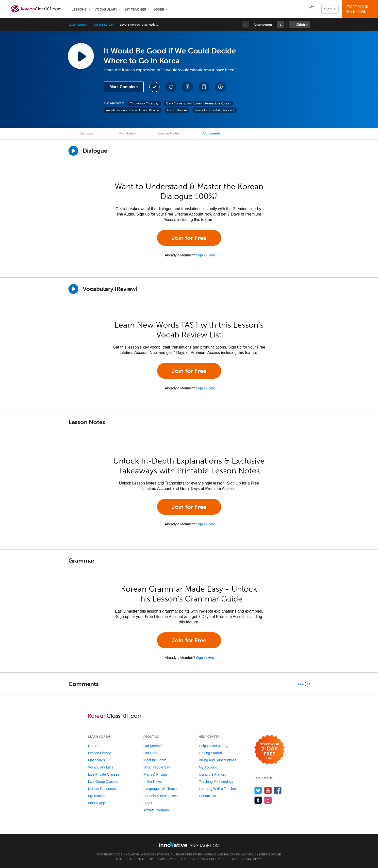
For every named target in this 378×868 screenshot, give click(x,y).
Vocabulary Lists (101, 767)
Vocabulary (106, 9)
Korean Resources (102, 789)
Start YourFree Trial (361, 9)
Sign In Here (206, 255)
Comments (212, 133)
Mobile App (97, 803)
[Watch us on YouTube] (268, 790)
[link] (280, 25)
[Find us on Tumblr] (258, 800)
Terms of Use (271, 854)
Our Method (152, 746)
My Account (208, 767)
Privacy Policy (247, 854)
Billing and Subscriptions (218, 760)
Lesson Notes (169, 133)
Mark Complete (124, 87)
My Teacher (136, 9)
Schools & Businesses (160, 796)
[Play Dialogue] (73, 151)
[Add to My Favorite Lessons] (171, 87)
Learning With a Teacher (217, 789)
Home (93, 746)
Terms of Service (239, 859)
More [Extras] (159, 9)
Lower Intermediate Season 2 (215, 110)
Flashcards (97, 760)
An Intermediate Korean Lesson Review (133, 110)
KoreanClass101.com (219, 854)
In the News (152, 782)
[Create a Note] (187, 87)
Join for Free (189, 238)
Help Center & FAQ (214, 746)
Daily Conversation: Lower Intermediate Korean (198, 103)
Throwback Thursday (144, 103)
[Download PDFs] (204, 87)
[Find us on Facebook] (278, 790)
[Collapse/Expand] (189, 684)
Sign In (330, 9)
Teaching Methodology (216, 782)
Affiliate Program (156, 810)
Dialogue (87, 133)
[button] (313, 9)
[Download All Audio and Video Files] (220, 87)
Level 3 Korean (104, 25)
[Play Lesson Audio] (81, 56)
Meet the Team (155, 760)
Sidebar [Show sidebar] (302, 25)
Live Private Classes (104, 774)
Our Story (151, 753)
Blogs (148, 803)
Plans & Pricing (155, 774)
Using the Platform (213, 774)
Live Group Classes (103, 782)
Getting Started (210, 753)
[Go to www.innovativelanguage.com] (189, 844)
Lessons (79, 9)
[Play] (73, 289)
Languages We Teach (160, 789)
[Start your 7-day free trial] (270, 750)
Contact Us (207, 796)
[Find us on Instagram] (268, 800)
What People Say (157, 767)
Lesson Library (78, 25)
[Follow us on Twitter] (258, 790)
